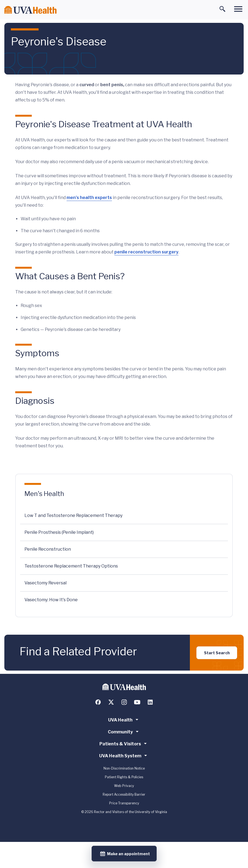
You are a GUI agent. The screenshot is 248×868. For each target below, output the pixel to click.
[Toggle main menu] (238, 9)
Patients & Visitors (124, 743)
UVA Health (124, 720)
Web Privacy (124, 786)
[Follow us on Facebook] (98, 702)
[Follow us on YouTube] (137, 702)
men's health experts (89, 198)
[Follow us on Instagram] (124, 702)
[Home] (30, 10)
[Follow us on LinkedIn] (150, 702)
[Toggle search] (222, 9)
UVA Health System (124, 755)
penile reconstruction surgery (146, 252)
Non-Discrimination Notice (124, 768)
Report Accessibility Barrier (124, 794)
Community (124, 731)
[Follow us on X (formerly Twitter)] (111, 702)
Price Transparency (124, 803)
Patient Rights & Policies (124, 777)
